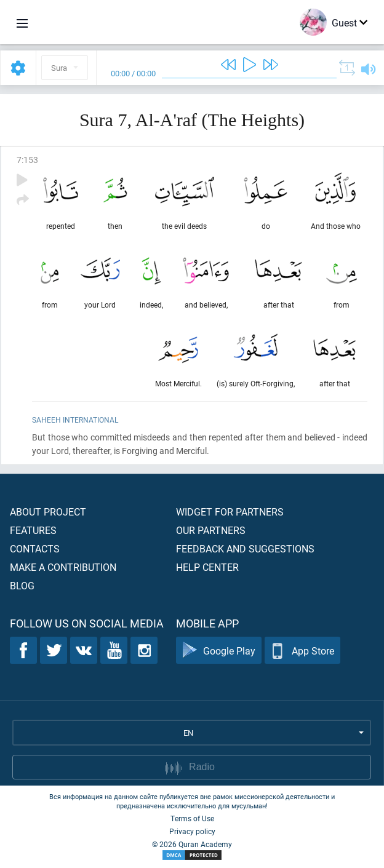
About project (48, 512)
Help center (207, 567)
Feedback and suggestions (245, 548)
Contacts (35, 548)
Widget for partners (230, 512)
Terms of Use (192, 818)
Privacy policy (192, 831)
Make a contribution (63, 567)
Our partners (211, 530)
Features (33, 530)
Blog (22, 585)
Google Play (219, 651)
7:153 (27, 160)
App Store (302, 651)
